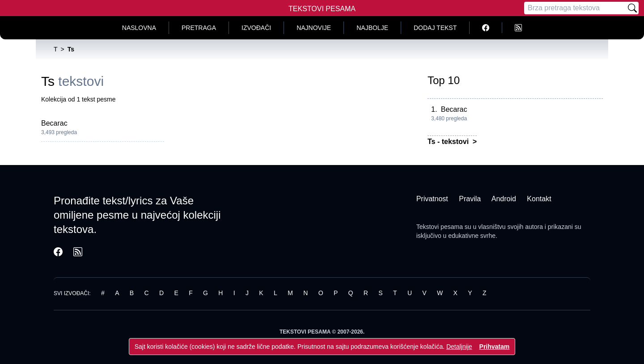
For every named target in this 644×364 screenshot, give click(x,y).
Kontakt (539, 199)
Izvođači (256, 28)
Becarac (54, 123)
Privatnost (432, 199)
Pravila (470, 199)
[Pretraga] (575, 8)
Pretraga (199, 28)
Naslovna (139, 28)
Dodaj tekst (435, 28)
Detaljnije (459, 347)
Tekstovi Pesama (322, 9)
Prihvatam (495, 347)
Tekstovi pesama (440, 227)
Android (504, 199)
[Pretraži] (632, 8)
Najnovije (314, 28)
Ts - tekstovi (449, 142)
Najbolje (372, 28)
